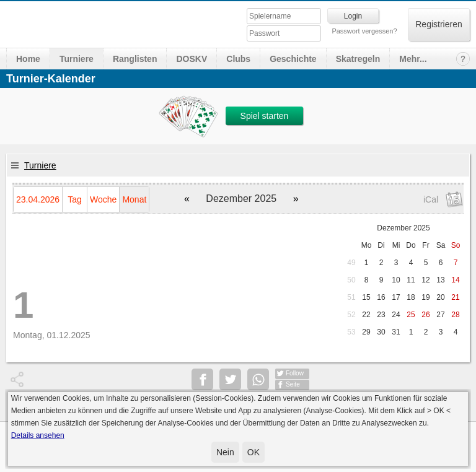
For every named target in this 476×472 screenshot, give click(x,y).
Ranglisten (135, 59)
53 (351, 332)
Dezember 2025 (403, 228)
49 (351, 263)
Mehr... (413, 59)
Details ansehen (38, 435)
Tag (75, 199)
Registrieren (439, 24)
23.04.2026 (38, 199)
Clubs (238, 59)
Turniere (77, 59)
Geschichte (293, 59)
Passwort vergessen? (364, 31)
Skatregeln (358, 59)
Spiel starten (265, 116)
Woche (103, 199)
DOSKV (192, 59)
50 (351, 280)
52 (351, 315)
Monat (134, 199)
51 (351, 297)
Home (28, 59)
